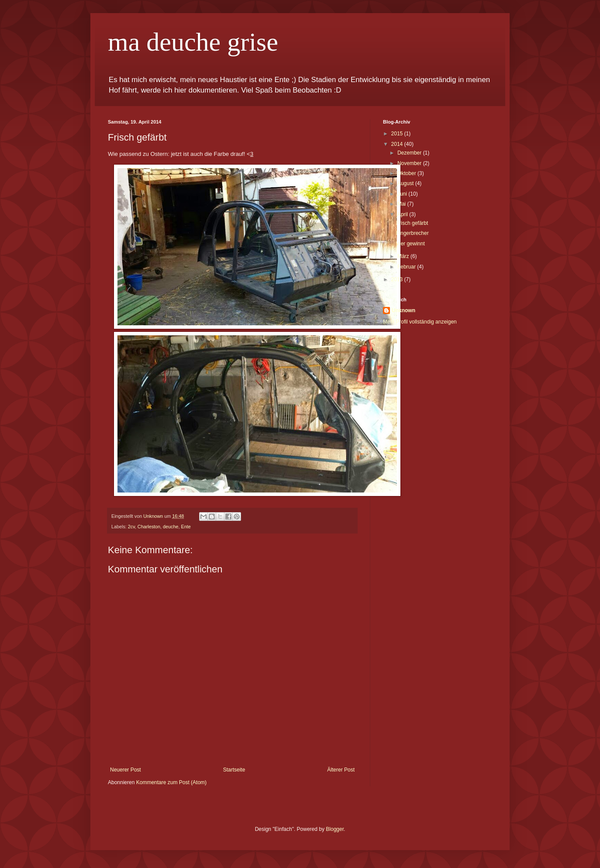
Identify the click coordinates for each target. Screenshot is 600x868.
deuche (171, 527)
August (406, 183)
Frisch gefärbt (412, 223)
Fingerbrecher (412, 233)
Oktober (407, 173)
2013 (398, 279)
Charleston (149, 527)
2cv (131, 527)
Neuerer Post (126, 770)
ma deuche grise (193, 42)
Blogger (335, 829)
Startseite (234, 770)
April (403, 214)
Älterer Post (341, 770)
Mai (402, 204)
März (404, 256)
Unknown (403, 310)
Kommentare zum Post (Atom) (171, 782)
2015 (398, 134)
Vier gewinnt (410, 244)
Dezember (410, 153)
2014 (398, 144)
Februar (407, 267)
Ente (186, 527)
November (410, 163)
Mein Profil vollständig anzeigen (420, 322)
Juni (403, 194)
